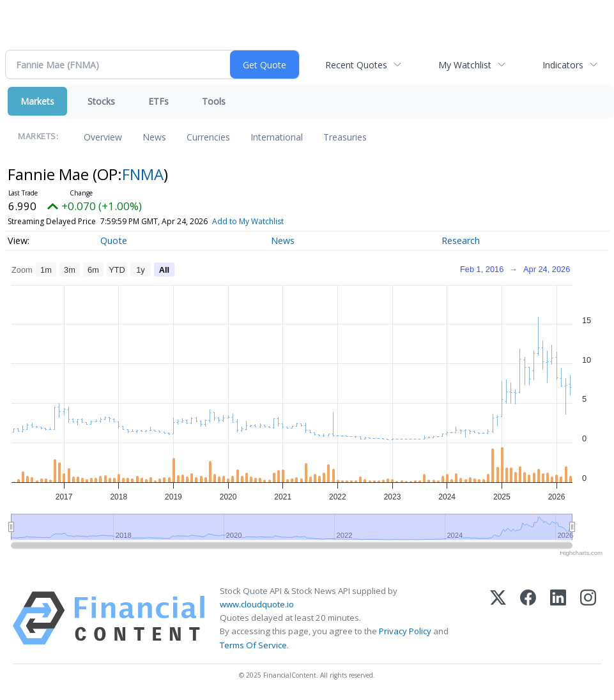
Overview (103, 137)
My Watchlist (465, 65)
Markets (37, 101)
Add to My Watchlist (248, 221)
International (277, 137)
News (154, 137)
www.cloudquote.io (257, 604)
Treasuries (345, 137)
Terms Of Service (253, 645)
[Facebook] (528, 618)
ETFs (158, 101)
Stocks (101, 101)
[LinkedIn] (558, 618)
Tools (214, 101)
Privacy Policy (405, 631)
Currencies (208, 137)
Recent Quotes (356, 65)
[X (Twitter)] (498, 618)
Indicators (563, 65)
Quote (114, 240)
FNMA (143, 174)
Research (461, 240)
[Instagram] (588, 618)
